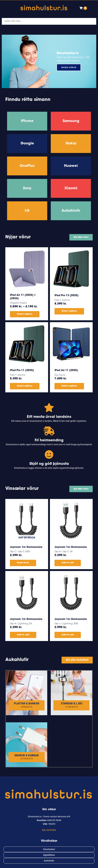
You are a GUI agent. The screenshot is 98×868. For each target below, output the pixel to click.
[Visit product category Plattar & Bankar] (27, 693)
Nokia (71, 144)
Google (27, 144)
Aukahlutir (71, 211)
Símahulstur (49, 849)
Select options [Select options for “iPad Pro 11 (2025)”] (25, 386)
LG (27, 211)
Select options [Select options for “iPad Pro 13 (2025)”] (69, 311)
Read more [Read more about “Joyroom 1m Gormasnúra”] (23, 563)
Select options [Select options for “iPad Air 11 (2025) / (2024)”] (25, 314)
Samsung (71, 121)
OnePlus (27, 166)
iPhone (27, 121)
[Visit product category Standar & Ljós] (71, 693)
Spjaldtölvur (49, 855)
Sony (27, 188)
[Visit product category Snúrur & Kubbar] (27, 745)
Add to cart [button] (68, 563)
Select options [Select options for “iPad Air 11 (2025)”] (69, 386)
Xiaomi (71, 188)
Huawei (71, 166)
